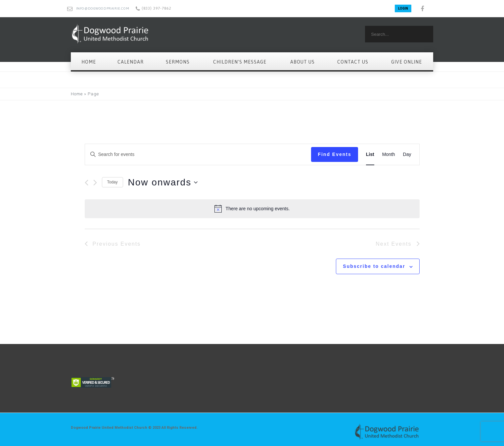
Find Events (334, 154)
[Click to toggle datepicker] (163, 182)
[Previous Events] (87, 183)
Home (89, 62)
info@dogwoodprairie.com (103, 8)
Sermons (178, 62)
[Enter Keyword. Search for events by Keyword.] (198, 154)
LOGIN (403, 8)
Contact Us (353, 62)
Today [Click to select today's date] (113, 182)
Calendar (131, 62)
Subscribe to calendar (374, 266)
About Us (302, 62)
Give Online (407, 62)
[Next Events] (95, 183)
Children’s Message (240, 62)
